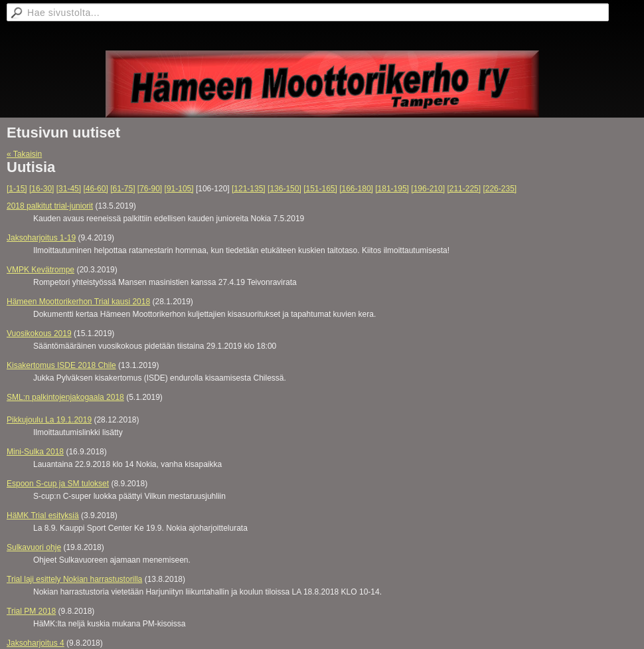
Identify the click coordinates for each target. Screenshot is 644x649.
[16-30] (41, 189)
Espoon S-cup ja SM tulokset (58, 484)
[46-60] (95, 189)
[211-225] (464, 189)
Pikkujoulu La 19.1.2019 (49, 420)
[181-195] (392, 189)
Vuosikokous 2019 (39, 333)
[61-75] (122, 189)
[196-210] (428, 189)
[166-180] (356, 189)
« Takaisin (24, 154)
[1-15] (17, 189)
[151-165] (320, 189)
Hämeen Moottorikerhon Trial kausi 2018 (78, 302)
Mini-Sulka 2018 (35, 452)
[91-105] (179, 189)
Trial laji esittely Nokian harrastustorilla (74, 579)
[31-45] (69, 189)
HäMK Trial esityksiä (43, 515)
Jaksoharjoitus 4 (36, 643)
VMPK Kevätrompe (40, 270)
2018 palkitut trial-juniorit (50, 206)
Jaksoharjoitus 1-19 (41, 238)
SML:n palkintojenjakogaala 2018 (65, 397)
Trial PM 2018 (31, 611)
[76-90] (150, 189)
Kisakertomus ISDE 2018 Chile (61, 365)
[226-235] (500, 189)
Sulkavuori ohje (34, 547)
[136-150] (284, 189)
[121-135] (249, 189)
